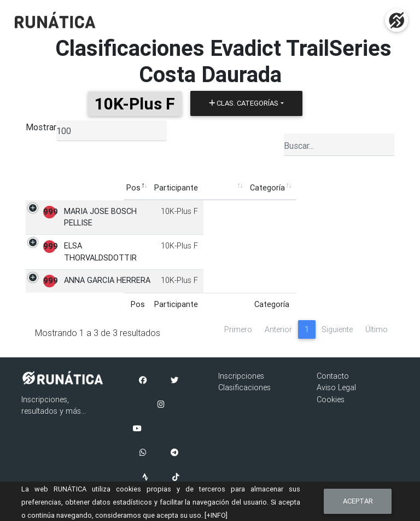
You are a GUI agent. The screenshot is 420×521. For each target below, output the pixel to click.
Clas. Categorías (244, 103)
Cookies (331, 400)
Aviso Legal (336, 387)
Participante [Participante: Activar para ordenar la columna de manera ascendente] (78, 188)
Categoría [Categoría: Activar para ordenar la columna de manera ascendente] (170, 188)
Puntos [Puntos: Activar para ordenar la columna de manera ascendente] (338, 188)
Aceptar (358, 501)
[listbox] (112, 131)
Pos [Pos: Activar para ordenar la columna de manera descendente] (36, 188)
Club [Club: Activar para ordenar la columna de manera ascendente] (208, 188)
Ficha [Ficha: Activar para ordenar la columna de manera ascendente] (374, 188)
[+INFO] (216, 515)
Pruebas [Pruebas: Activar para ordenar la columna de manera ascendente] (296, 188)
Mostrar (41, 127)
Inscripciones (241, 376)
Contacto (333, 376)
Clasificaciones (244, 387)
